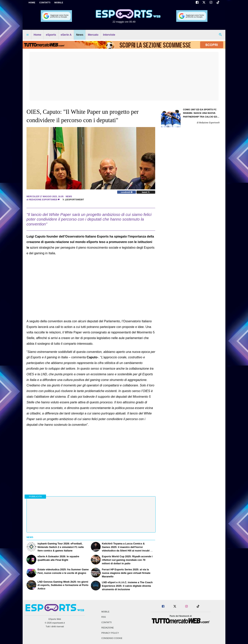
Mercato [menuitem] (93, 35)
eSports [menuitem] (51, 35)
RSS (104, 617)
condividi (127, 192)
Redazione (108, 628)
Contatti (107, 622)
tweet (146, 192)
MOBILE (59, 3)
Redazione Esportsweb (43, 200)
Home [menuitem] (38, 35)
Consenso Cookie (112, 638)
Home (32, 3)
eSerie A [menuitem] (66, 35)
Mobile (105, 612)
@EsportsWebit (73, 200)
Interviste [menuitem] (109, 35)
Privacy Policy (110, 633)
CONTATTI (45, 3)
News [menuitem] (80, 35)
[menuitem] (27, 35)
